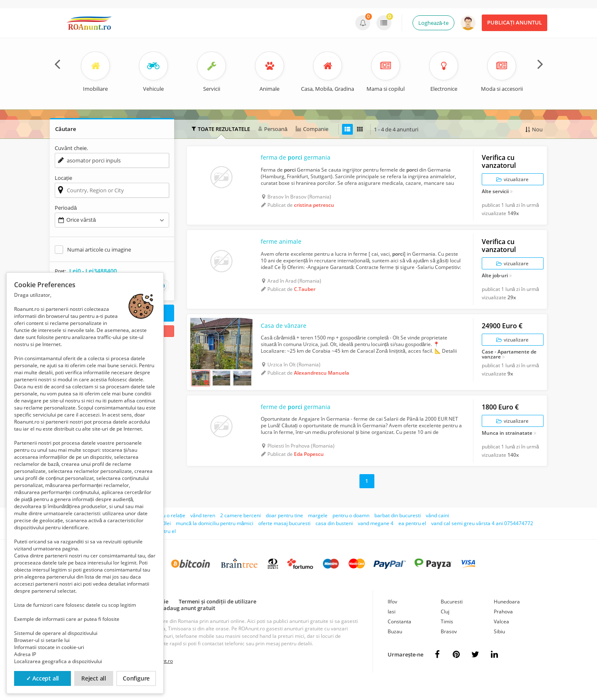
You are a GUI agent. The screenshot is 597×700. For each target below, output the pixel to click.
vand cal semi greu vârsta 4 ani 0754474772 (482, 538)
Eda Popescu (309, 470)
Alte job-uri (495, 283)
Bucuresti (452, 616)
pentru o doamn (351, 530)
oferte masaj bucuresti (284, 538)
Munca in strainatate (507, 448)
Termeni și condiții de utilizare (217, 616)
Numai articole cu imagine (99, 249)
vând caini (437, 530)
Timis (447, 636)
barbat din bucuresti (398, 530)
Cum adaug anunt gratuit (183, 623)
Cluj (445, 626)
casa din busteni (334, 538)
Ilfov (392, 616)
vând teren (203, 530)
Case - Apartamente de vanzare (509, 365)
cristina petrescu (314, 208)
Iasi (392, 626)
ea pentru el (412, 538)
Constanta (399, 636)
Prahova (503, 626)
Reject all (94, 678)
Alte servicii (495, 195)
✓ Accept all (43, 678)
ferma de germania (300, 161)
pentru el (165, 546)
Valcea (501, 636)
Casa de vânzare (286, 337)
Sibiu (499, 646)
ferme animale (283, 249)
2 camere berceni (240, 530)
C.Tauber (305, 296)
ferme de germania (300, 422)
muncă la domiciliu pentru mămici (215, 538)
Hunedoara (507, 616)
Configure (136, 678)
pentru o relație (168, 530)
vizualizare (512, 182)
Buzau (395, 646)
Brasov (449, 646)
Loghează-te (433, 23)
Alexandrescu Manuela (322, 384)
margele (318, 530)
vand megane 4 (376, 538)
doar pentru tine (284, 530)
